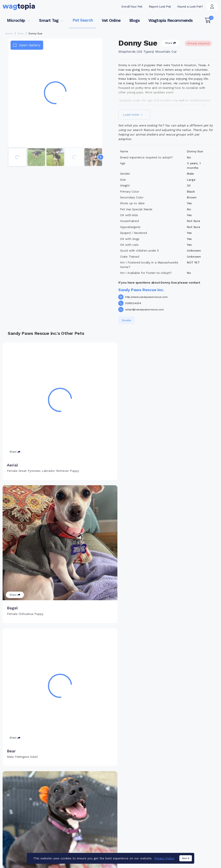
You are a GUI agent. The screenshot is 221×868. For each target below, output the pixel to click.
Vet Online (111, 20)
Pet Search (83, 20)
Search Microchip (90, 823)
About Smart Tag (139, 825)
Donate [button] (126, 320)
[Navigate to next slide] (101, 157)
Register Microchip (91, 816)
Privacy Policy (164, 858)
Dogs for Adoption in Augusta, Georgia (31, 852)
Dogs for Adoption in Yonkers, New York (152, 846)
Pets (21, 34)
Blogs (134, 20)
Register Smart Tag (141, 811)
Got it (186, 858)
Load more (133, 115)
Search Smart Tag (140, 819)
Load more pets (110, 749)
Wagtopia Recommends (171, 20)
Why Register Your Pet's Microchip (95, 807)
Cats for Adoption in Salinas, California (90, 846)
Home (9, 34)
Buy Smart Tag (137, 804)
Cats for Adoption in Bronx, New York (30, 846)
